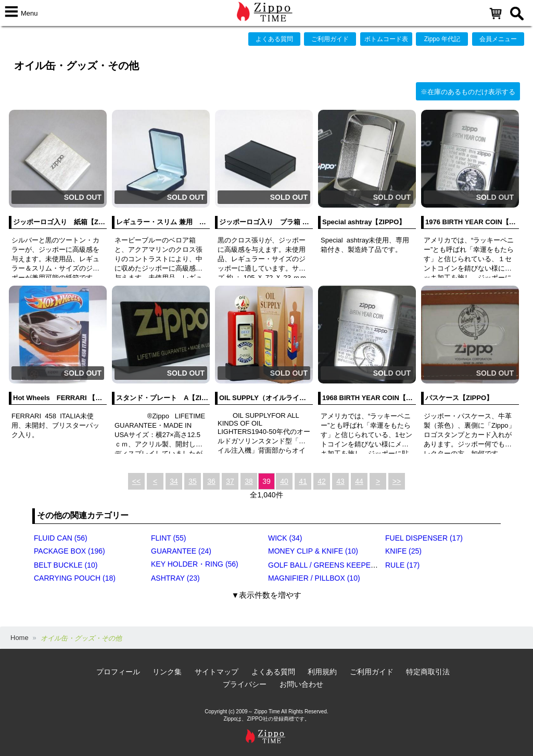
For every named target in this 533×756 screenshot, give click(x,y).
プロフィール (118, 672)
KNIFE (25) (403, 551)
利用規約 (322, 672)
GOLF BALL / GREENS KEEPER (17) (329, 565)
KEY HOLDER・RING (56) (195, 564)
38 (249, 481)
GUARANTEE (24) (181, 551)
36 (211, 481)
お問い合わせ (301, 684)
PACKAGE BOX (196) (69, 551)
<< (136, 481)
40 (284, 481)
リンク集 (167, 672)
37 (230, 481)
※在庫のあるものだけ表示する (468, 92)
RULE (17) (402, 565)
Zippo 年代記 (442, 39)
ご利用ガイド (330, 39)
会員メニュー (498, 39)
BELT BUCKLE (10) (66, 565)
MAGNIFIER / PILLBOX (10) (314, 578)
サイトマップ (217, 672)
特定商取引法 (428, 672)
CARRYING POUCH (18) (75, 578)
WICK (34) (285, 538)
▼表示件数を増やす (267, 595)
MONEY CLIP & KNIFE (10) (313, 551)
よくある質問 (274, 39)
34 (174, 481)
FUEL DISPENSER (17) (424, 538)
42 (322, 481)
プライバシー (245, 684)
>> (397, 481)
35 (193, 481)
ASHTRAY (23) (175, 578)
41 (303, 481)
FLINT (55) (168, 538)
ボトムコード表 (386, 39)
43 (340, 481)
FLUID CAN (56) (61, 538)
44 (359, 481)
